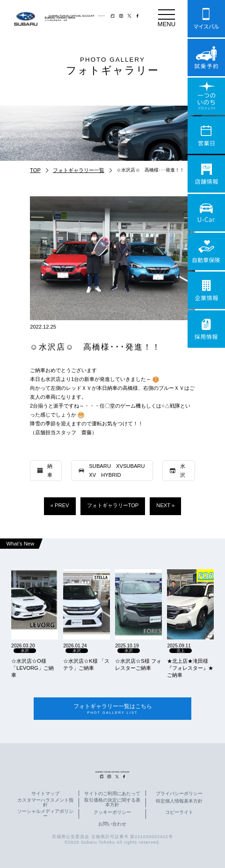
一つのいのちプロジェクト (206, 96)
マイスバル (206, 19)
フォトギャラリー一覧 (79, 170)
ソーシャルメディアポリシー (45, 814)
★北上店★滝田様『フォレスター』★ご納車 (190, 668)
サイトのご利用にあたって (112, 794)
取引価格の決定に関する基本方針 (112, 803)
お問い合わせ (112, 824)
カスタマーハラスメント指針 (45, 803)
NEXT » (165, 505)
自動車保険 (206, 251)
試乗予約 (206, 57)
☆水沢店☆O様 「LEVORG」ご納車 (33, 668)
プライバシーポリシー (179, 794)
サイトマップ (45, 794)
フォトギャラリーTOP (113, 505)
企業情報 (206, 290)
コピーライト (179, 813)
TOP (35, 170)
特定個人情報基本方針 (179, 802)
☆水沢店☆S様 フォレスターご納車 (138, 664)
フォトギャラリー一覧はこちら (112, 709)
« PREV (60, 505)
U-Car (206, 213)
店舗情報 (206, 174)
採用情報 (206, 329)
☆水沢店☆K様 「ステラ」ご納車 (86, 664)
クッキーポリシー (112, 813)
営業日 (206, 135)
